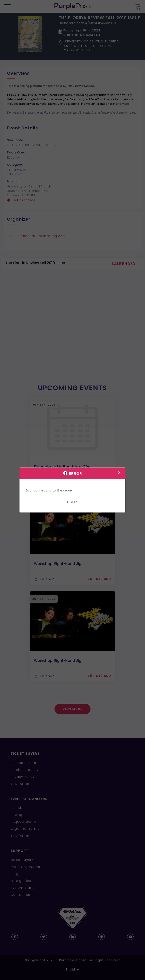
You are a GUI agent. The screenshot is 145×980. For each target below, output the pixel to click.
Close (72, 502)
